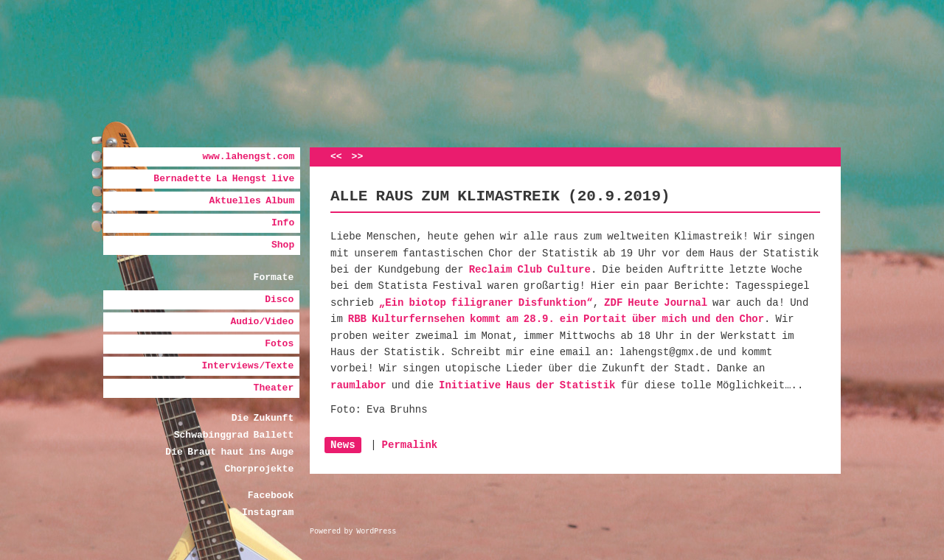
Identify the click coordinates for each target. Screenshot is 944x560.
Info (283, 223)
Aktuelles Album (252, 201)
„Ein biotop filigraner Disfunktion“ (486, 303)
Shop (283, 245)
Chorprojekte (260, 469)
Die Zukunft (263, 418)
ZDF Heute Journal (656, 303)
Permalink (410, 445)
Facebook (271, 496)
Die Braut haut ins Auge (229, 452)
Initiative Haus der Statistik (527, 385)
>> (358, 157)
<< (336, 157)
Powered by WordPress (353, 532)
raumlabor (358, 385)
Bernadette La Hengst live (224, 179)
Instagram (268, 512)
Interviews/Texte (247, 366)
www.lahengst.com (248, 157)
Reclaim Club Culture (530, 270)
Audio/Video (262, 322)
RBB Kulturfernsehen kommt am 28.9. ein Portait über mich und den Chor (556, 319)
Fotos (279, 344)
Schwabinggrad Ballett (234, 435)
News (343, 445)
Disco (279, 300)
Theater (274, 388)
